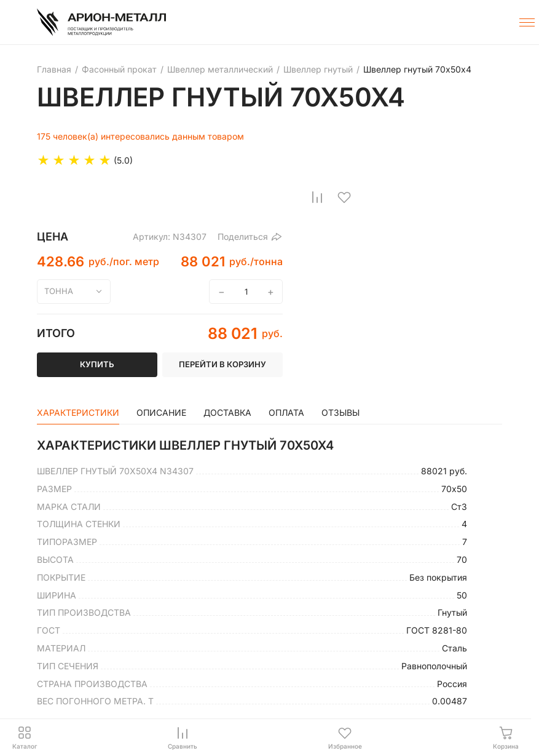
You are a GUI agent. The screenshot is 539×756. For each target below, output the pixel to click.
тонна (59, 291)
